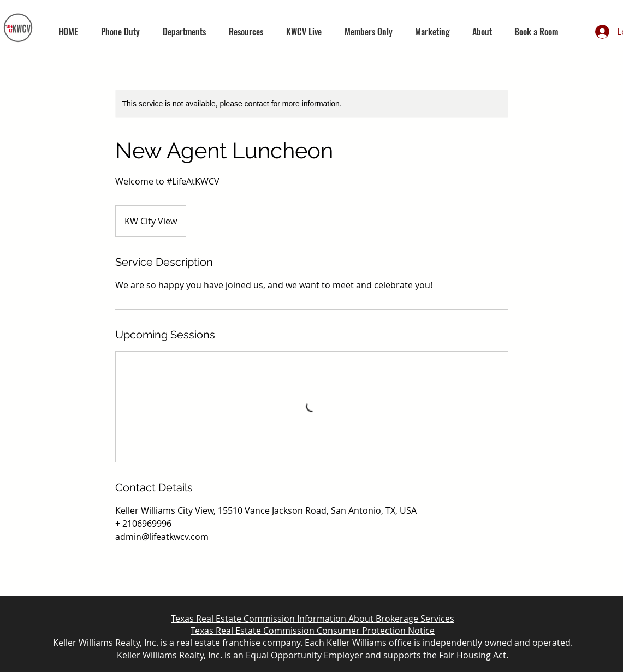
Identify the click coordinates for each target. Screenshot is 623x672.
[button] (184, 32)
